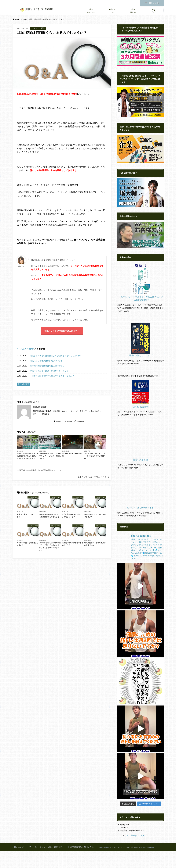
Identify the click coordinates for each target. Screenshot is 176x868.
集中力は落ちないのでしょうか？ (92, 478)
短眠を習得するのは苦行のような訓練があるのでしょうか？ (56, 356)
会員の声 (133, 10)
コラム (112, 10)
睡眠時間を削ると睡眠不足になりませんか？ (49, 372)
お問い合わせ (152, 3)
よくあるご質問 (25, 350)
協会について (91, 10)
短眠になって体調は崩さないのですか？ (47, 361)
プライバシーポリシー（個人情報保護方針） (45, 864)
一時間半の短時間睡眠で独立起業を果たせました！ (39, 471)
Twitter (69, 422)
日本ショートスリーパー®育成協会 (127, 864)
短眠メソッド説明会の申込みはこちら (62, 331)
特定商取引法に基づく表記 (78, 864)
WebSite (58, 422)
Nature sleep (40, 407)
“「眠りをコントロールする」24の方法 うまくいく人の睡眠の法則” (141, 309)
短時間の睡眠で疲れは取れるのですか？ (47, 367)
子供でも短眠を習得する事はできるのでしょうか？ (52, 377)
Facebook (79, 422)
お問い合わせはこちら (134, 852)
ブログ (153, 10)
